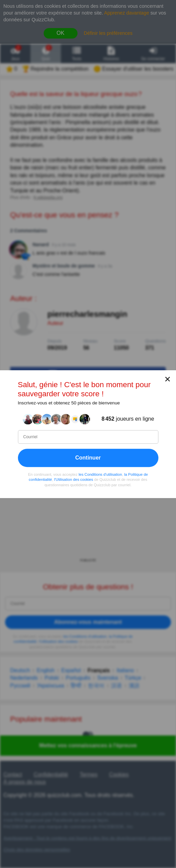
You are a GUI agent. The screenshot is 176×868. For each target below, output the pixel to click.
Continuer (88, 457)
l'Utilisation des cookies (74, 479)
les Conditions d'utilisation (100, 474)
